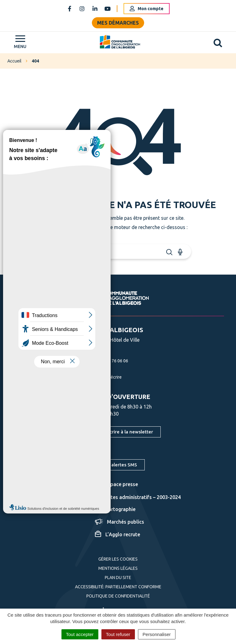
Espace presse (116, 484)
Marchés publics (120, 522)
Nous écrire (104, 377)
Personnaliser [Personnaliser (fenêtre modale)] (157, 634)
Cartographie (115, 509)
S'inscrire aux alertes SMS (109, 465)
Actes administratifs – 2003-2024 (138, 497)
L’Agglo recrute (118, 534)
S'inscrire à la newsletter (126, 432)
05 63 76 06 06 (107, 361)
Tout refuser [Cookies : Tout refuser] (118, 634)
